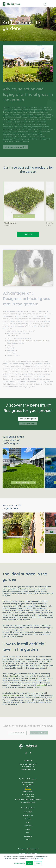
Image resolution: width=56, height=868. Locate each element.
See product (20, 216)
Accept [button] (29, 863)
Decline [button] (38, 863)
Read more (40, 859)
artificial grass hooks (11, 695)
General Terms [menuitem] (28, 826)
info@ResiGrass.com (28, 769)
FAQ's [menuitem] (28, 833)
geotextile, (11, 676)
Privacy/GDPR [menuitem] (28, 812)
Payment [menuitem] (28, 819)
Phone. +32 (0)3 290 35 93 (28, 764)
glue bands (41, 685)
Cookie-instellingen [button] (19, 863)
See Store (28, 234)
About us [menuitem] (28, 840)
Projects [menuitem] (28, 829)
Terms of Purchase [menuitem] (28, 815)
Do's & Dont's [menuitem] (28, 836)
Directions (28, 789)
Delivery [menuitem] (28, 822)
